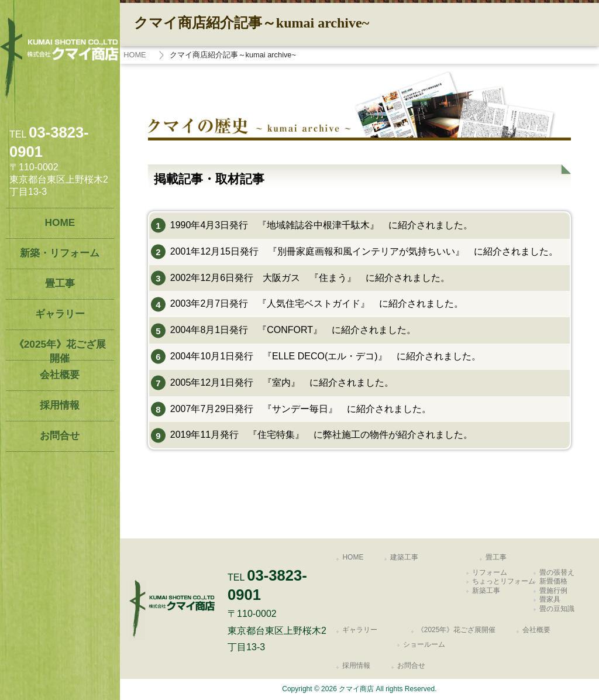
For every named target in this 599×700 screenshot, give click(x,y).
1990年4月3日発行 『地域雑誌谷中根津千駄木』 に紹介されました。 (321, 225)
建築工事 (404, 557)
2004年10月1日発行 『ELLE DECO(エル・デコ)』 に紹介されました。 (326, 356)
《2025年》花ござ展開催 (457, 630)
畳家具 (550, 599)
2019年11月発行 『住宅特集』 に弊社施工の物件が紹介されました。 (321, 435)
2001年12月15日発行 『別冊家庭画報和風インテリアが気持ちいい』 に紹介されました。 (364, 251)
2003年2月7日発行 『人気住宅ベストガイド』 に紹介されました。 (317, 303)
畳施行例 (553, 591)
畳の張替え (557, 572)
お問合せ (411, 665)
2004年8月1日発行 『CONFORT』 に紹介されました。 (293, 330)
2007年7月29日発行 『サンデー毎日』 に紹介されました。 (301, 409)
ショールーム (424, 644)
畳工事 (496, 557)
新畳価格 (553, 581)
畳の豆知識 (557, 609)
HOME (135, 55)
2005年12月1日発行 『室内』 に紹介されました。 (282, 382)
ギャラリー (360, 630)
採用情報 (356, 665)
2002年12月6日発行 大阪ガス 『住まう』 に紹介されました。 (310, 278)
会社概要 (536, 630)
